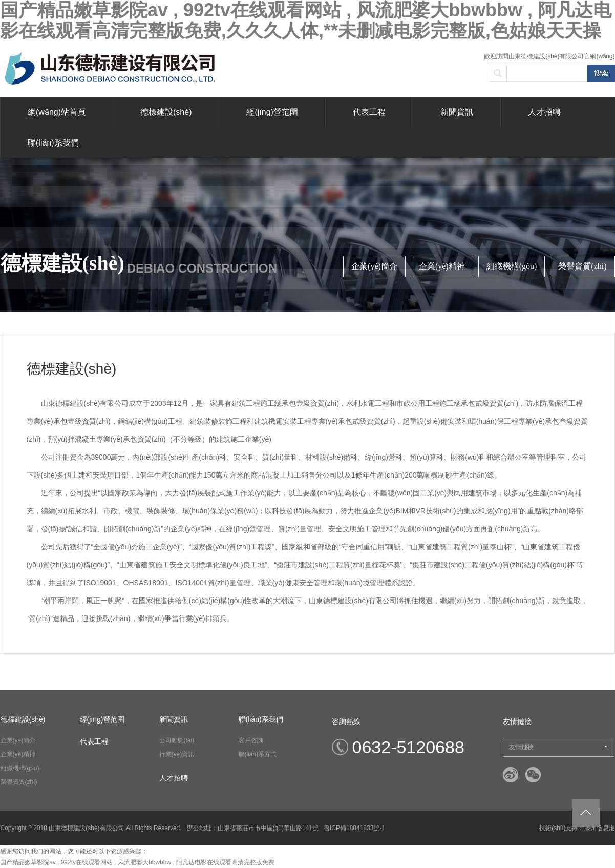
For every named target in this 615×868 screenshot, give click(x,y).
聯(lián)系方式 (258, 754)
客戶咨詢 (251, 740)
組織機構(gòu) (512, 266)
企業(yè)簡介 (374, 266)
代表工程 (369, 112)
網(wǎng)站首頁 (57, 112)
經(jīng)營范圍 (272, 112)
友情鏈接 (558, 747)
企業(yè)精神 (442, 266)
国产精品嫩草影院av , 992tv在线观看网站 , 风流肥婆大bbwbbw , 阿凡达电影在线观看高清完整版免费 (137, 862)
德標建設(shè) (166, 112)
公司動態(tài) (177, 740)
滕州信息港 (600, 828)
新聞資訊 (457, 112)
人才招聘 (544, 112)
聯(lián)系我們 (53, 143)
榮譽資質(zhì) (582, 266)
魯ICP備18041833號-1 (354, 828)
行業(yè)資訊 (177, 754)
